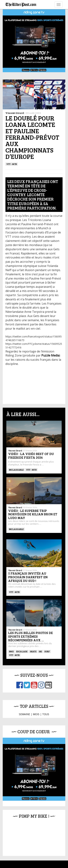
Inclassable (16, 470)
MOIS (36, 714)
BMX (12, 651)
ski (40, 651)
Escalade (22, 651)
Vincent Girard (15, 113)
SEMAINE (24, 714)
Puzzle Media (50, 355)
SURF (47, 651)
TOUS (46, 714)
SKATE (33, 651)
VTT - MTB (12, 164)
